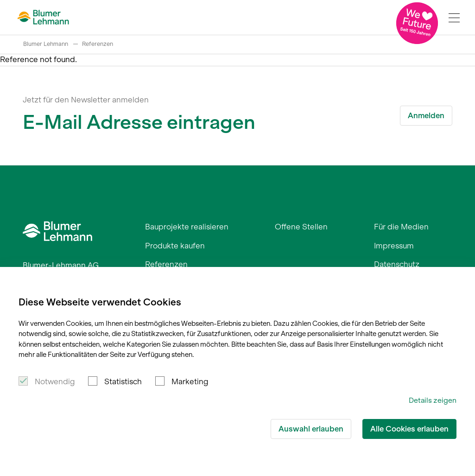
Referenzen (98, 44)
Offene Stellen (301, 227)
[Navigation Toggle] (454, 18)
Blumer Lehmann (46, 44)
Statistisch (123, 381)
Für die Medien (401, 227)
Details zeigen (433, 400)
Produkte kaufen (175, 246)
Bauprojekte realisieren (187, 227)
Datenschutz (397, 264)
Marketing (190, 381)
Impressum (394, 246)
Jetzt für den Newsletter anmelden (86, 100)
